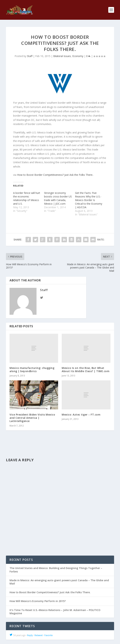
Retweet (39, 635)
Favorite (49, 635)
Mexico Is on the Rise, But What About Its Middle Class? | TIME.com (86, 370)
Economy (78, 56)
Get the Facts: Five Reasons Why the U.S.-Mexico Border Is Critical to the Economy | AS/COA (89, 200)
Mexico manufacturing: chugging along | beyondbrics (32, 370)
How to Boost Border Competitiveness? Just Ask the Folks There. (55, 175)
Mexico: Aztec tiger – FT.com (81, 415)
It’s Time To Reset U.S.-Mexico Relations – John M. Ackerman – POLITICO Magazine (55, 612)
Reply (30, 635)
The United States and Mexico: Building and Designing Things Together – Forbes (56, 570)
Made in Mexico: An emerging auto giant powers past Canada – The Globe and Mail (59, 582)
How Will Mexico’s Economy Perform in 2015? (38, 601)
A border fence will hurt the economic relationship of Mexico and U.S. (27, 198)
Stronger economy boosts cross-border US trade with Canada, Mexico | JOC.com (58, 198)
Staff (30, 56)
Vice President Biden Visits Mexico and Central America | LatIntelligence (32, 418)
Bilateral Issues (62, 56)
